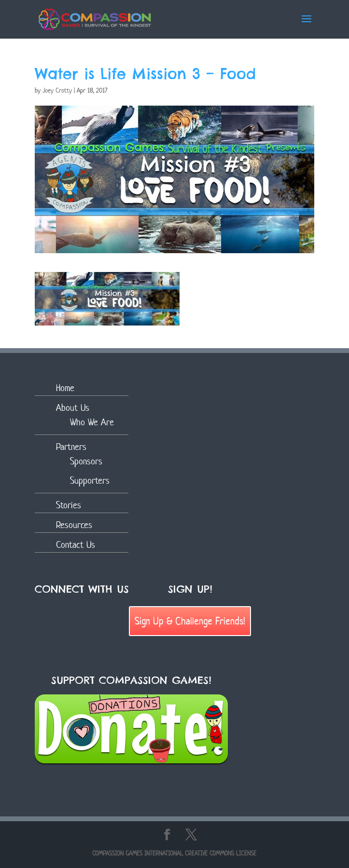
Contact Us (76, 545)
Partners (71, 447)
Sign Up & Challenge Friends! (190, 621)
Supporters (90, 481)
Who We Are (92, 422)
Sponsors (86, 461)
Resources (74, 525)
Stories (69, 505)
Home (65, 388)
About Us (73, 408)
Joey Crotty (57, 90)
